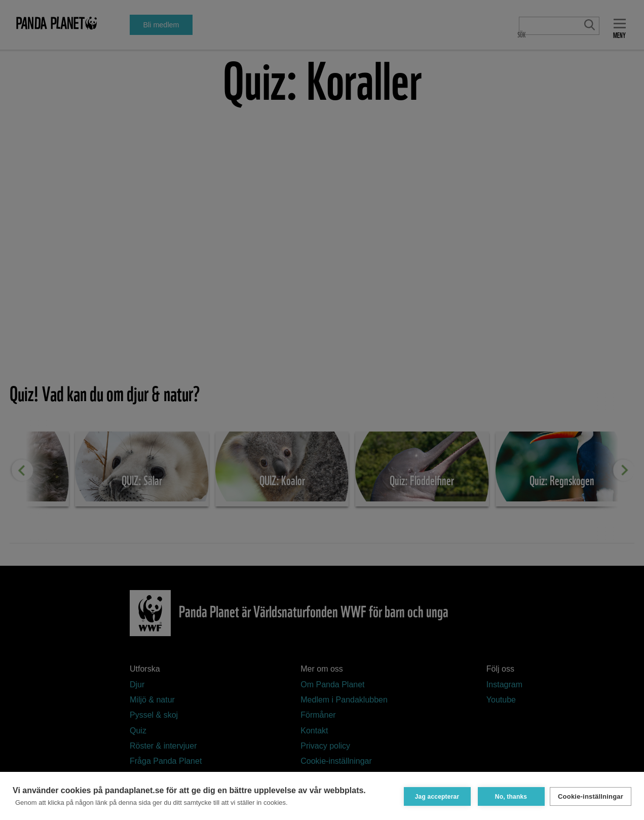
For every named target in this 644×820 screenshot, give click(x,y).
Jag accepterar (435, 796)
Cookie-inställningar (591, 796)
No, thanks (509, 796)
